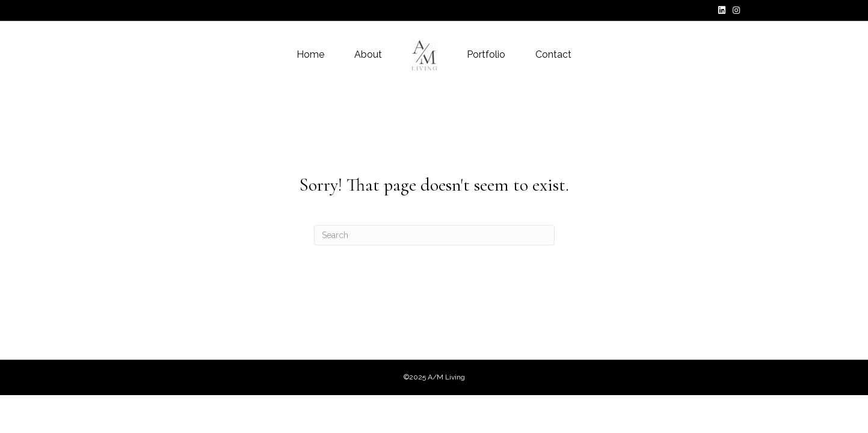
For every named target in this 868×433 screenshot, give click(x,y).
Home (310, 54)
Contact (553, 54)
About (368, 54)
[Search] (434, 235)
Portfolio (486, 54)
